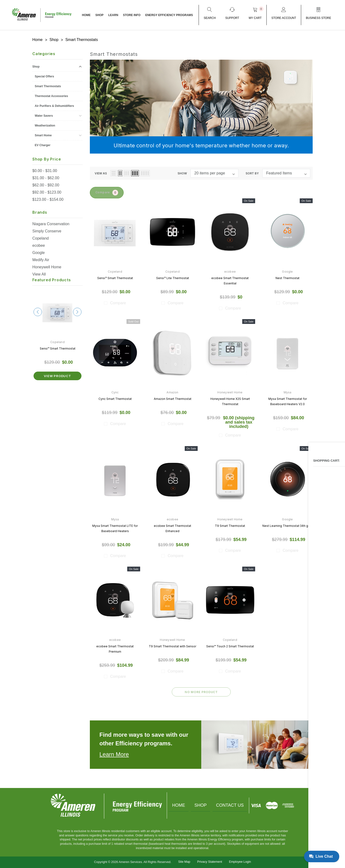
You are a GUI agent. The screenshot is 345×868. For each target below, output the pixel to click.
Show (182, 172)
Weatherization (45, 124)
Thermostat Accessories (51, 95)
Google (39, 251)
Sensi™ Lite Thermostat (173, 277)
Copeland (41, 237)
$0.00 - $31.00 (45, 170)
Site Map (184, 861)
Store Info (132, 15)
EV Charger (43, 144)
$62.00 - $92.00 (46, 184)
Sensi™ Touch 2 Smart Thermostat (230, 646)
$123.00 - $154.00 (48, 198)
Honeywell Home (47, 266)
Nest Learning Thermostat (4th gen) (287, 525)
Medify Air (41, 259)
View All (39, 273)
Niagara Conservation (51, 223)
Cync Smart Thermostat (115, 398)
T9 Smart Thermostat (230, 525)
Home (176, 805)
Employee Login (240, 861)
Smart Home (43, 134)
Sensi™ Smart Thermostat (58, 347)
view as (101, 172)
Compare (110, 192)
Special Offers (44, 75)
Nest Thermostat (287, 277)
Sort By (252, 172)
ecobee (39, 244)
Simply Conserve (47, 230)
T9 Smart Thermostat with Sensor (172, 646)
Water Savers (44, 115)
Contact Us (233, 805)
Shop (99, 15)
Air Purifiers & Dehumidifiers (54, 105)
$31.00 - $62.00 (46, 177)
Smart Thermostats (48, 85)
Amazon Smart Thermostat (173, 398)
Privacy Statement (210, 861)
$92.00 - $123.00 (47, 191)
